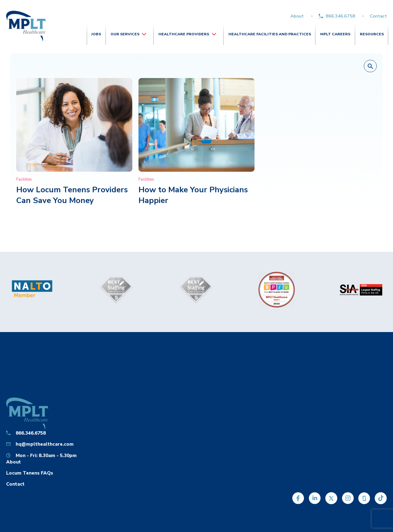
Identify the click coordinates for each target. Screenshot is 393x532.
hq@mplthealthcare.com (45, 444)
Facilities (24, 179)
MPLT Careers (335, 34)
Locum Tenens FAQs (30, 473)
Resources (372, 34)
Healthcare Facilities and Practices (270, 34)
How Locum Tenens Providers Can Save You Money (72, 195)
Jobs (96, 34)
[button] (370, 66)
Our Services (125, 34)
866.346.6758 (340, 16)
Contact (378, 16)
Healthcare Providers (184, 34)
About (297, 16)
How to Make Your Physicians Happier (193, 195)
